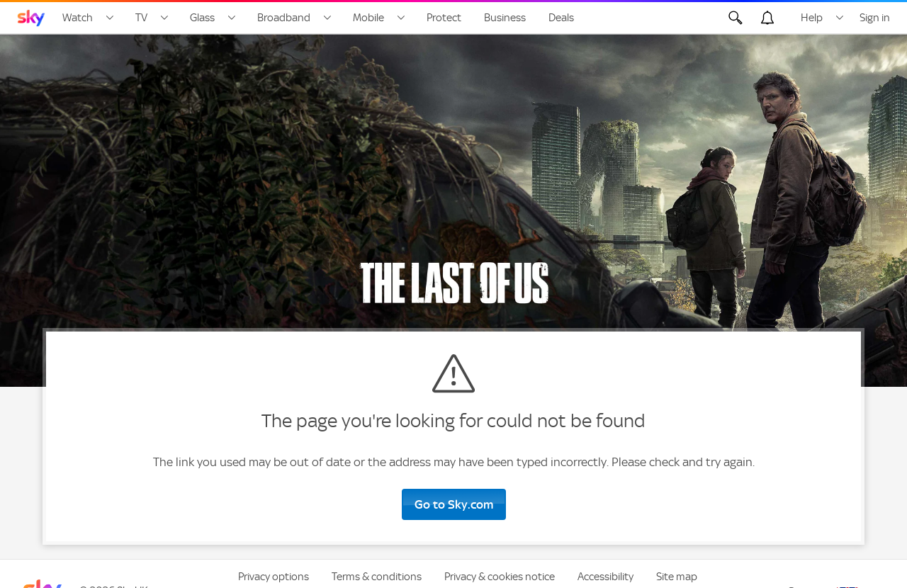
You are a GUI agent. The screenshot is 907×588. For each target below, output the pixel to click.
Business (505, 18)
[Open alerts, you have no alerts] (767, 18)
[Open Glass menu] (232, 18)
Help (812, 18)
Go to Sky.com (454, 504)
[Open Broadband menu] (327, 18)
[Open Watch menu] (110, 18)
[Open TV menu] (164, 18)
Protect (444, 18)
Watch (78, 18)
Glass (202, 18)
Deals (561, 18)
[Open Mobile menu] (401, 18)
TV (141, 18)
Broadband (284, 18)
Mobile (368, 18)
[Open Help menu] (840, 18)
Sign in (875, 18)
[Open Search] (736, 18)
